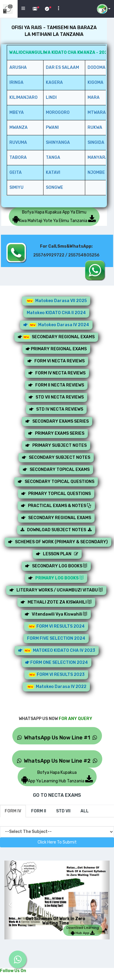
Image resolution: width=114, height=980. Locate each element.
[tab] (13, 811)
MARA (94, 97)
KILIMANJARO (24, 97)
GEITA (16, 172)
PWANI (52, 127)
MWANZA (19, 127)
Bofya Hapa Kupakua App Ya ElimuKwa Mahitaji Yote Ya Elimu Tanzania (54, 216)
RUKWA (95, 127)
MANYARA (98, 157)
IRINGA (16, 82)
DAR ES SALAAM (62, 67)
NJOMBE (96, 172)
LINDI (51, 97)
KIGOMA (95, 82)
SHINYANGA (58, 142)
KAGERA (54, 82)
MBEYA (17, 112)
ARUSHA (18, 67)
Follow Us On (13, 971)
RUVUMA (18, 142)
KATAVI (53, 172)
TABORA (18, 157)
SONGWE (55, 187)
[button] (9, 900)
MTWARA (97, 112)
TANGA (53, 157)
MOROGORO (58, 112)
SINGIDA (96, 142)
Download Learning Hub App (83, 930)
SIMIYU (16, 187)
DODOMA (97, 67)
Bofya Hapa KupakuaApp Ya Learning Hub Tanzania (57, 777)
